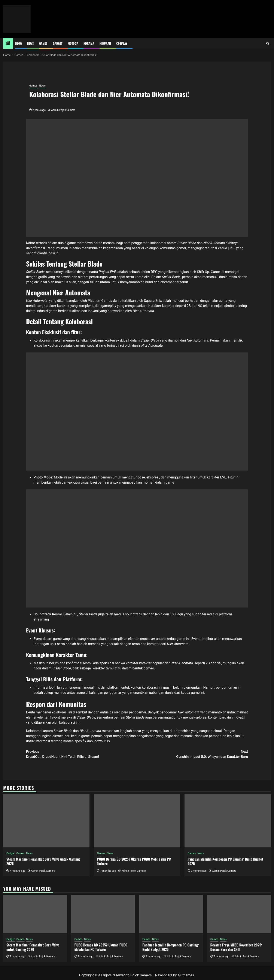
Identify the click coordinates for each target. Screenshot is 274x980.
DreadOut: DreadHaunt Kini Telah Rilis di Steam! (82, 754)
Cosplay (122, 43)
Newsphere (164, 975)
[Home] (8, 44)
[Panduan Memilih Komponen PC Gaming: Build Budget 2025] (228, 821)
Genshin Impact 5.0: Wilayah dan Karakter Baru (192, 754)
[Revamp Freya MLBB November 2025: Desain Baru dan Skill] (239, 914)
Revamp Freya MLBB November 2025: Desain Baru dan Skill (236, 947)
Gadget (58, 43)
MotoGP (73, 43)
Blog (19, 43)
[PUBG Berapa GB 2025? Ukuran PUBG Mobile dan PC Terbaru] (137, 821)
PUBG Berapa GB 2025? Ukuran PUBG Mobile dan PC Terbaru (134, 861)
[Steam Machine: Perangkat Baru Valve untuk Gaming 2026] (46, 821)
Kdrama (89, 43)
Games (43, 43)
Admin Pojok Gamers (63, 110)
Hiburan (105, 43)
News (31, 43)
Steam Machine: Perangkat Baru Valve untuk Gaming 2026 (43, 861)
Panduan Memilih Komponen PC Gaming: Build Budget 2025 (226, 861)
